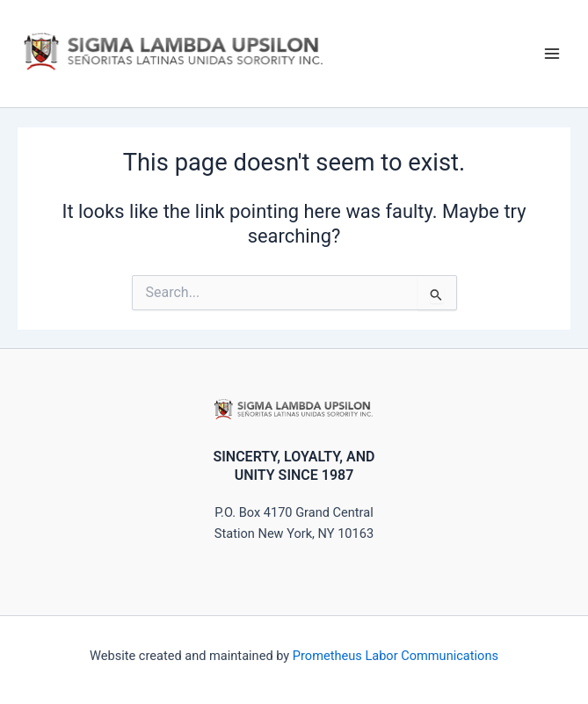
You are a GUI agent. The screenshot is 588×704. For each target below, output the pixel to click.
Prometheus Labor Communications (396, 656)
